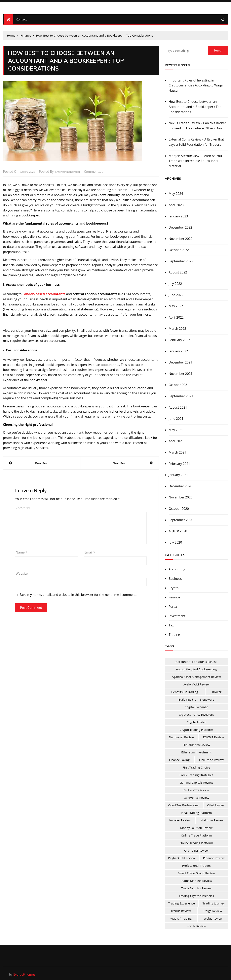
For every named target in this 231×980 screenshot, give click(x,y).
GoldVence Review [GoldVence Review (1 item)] (196, 798)
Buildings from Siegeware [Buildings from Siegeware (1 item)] (196, 699)
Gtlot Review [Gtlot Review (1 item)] (216, 805)
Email (90, 552)
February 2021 (179, 464)
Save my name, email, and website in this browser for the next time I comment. (78, 595)
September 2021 (181, 396)
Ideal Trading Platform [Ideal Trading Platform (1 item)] (196, 813)
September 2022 (181, 261)
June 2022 (176, 295)
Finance (174, 597)
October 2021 (179, 385)
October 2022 (179, 250)
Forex (173, 607)
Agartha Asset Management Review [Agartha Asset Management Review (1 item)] (196, 677)
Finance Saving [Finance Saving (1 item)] (179, 760)
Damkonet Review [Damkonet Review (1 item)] (181, 737)
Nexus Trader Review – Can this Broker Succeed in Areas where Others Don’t (197, 126)
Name (21, 552)
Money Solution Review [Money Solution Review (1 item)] (196, 828)
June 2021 (176, 419)
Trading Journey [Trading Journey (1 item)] (213, 903)
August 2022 (178, 272)
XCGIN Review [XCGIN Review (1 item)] (196, 926)
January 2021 (178, 475)
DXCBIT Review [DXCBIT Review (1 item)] (213, 737)
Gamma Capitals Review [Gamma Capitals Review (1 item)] (196, 782)
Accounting (177, 569)
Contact (21, 19)
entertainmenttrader (68, 172)
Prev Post (42, 463)
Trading (174, 635)
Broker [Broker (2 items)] (217, 692)
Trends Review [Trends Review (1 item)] (181, 911)
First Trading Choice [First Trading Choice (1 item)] (196, 767)
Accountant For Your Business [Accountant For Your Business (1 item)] (196, 662)
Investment (177, 616)
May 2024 (176, 194)
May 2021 (176, 430)
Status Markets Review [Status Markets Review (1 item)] (196, 881)
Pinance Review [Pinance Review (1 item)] (214, 858)
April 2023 (176, 205)
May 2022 (176, 306)
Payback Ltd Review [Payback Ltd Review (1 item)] (182, 858)
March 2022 (177, 329)
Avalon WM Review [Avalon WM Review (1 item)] (196, 684)
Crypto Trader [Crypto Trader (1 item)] (196, 722)
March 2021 (177, 452)
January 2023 (178, 216)
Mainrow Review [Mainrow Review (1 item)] (212, 820)
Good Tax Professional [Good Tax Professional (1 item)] (184, 805)
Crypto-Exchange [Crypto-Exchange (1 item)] (196, 707)
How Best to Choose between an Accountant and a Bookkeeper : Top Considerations (195, 107)
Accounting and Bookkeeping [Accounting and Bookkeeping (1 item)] (196, 669)
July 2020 (175, 542)
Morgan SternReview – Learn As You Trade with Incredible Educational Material (195, 161)
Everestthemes (24, 974)
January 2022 (178, 351)
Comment (23, 508)
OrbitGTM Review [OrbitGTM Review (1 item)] (196, 850)
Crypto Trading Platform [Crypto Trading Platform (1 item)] (196, 730)
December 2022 (180, 227)
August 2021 (178, 407)
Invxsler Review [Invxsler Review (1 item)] (180, 820)
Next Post (120, 463)
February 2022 (179, 340)
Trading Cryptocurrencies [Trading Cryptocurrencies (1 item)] (196, 896)
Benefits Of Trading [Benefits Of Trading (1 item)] (185, 692)
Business (175, 579)
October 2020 (179, 509)
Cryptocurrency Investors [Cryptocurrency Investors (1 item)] (196, 714)
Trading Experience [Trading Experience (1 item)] (181, 903)
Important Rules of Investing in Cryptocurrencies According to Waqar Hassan (196, 85)
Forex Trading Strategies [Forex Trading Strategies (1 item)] (196, 775)
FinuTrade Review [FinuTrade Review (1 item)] (211, 760)
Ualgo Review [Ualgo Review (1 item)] (213, 911)
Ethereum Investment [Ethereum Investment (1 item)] (196, 752)
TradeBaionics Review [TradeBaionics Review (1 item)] (196, 888)
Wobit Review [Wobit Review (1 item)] (213, 918)
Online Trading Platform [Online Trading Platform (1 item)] (196, 843)
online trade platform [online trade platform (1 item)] (196, 835)
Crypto (174, 588)
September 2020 (181, 520)
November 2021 (181, 374)
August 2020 (178, 531)
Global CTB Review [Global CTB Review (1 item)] (196, 790)
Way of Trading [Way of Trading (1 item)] (181, 918)
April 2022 (176, 317)
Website (22, 573)
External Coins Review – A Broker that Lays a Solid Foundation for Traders (196, 142)
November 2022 (181, 239)
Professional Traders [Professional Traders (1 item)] (196, 866)
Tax (171, 625)
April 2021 (176, 441)
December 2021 (180, 362)
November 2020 (181, 497)
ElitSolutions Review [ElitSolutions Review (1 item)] (196, 745)
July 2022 (175, 284)
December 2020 (180, 486)
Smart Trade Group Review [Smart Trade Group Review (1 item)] (196, 873)
